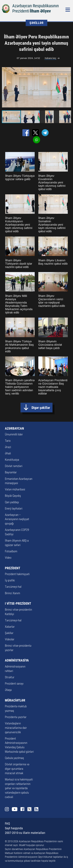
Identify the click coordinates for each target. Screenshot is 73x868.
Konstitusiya (12, 460)
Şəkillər (9, 633)
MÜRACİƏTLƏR (15, 700)
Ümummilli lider (14, 434)
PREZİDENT (13, 568)
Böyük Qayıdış (13, 496)
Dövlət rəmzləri (14, 466)
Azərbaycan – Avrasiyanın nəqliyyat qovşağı (17, 519)
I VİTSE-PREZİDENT (18, 604)
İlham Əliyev (40, 11)
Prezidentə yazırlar (16, 717)
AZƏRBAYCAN (14, 428)
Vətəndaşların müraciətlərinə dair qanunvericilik (16, 728)
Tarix (8, 441)
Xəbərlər (10, 627)
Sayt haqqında (14, 828)
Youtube (15, 809)
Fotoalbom (11, 551)
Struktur (10, 677)
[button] (68, 87)
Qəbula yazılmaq (14, 758)
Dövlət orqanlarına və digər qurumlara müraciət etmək (17, 769)
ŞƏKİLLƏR (36, 23)
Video (8, 558)
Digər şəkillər (41, 408)
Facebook (22, 809)
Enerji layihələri (14, 509)
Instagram (7, 809)
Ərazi (8, 447)
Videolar (10, 639)
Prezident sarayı (14, 684)
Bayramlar (11, 472)
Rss (36, 809)
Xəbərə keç (50, 58)
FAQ (7, 824)
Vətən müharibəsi (15, 489)
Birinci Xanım (12, 593)
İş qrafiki (10, 580)
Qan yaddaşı (12, 502)
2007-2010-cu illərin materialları (25, 833)
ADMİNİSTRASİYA (17, 660)
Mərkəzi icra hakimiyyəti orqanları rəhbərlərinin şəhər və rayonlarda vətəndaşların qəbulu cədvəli (19, 788)
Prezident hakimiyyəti (17, 574)
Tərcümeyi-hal (13, 587)
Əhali (8, 453)
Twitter (29, 809)
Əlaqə (8, 690)
